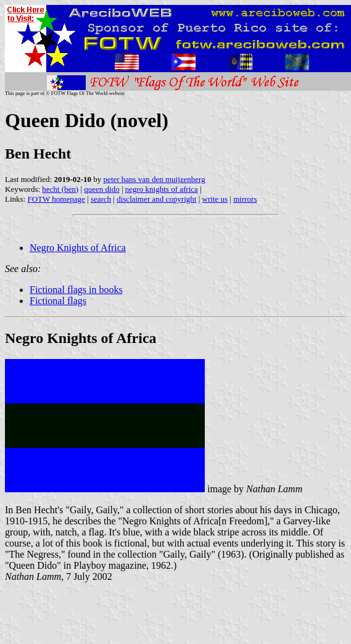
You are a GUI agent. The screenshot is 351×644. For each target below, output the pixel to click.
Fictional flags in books (76, 290)
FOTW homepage (56, 199)
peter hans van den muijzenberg (155, 179)
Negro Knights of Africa (78, 248)
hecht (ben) (60, 189)
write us (215, 199)
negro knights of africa (162, 189)
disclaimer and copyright (156, 199)
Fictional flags (58, 301)
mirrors (245, 199)
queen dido (101, 189)
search (101, 199)
